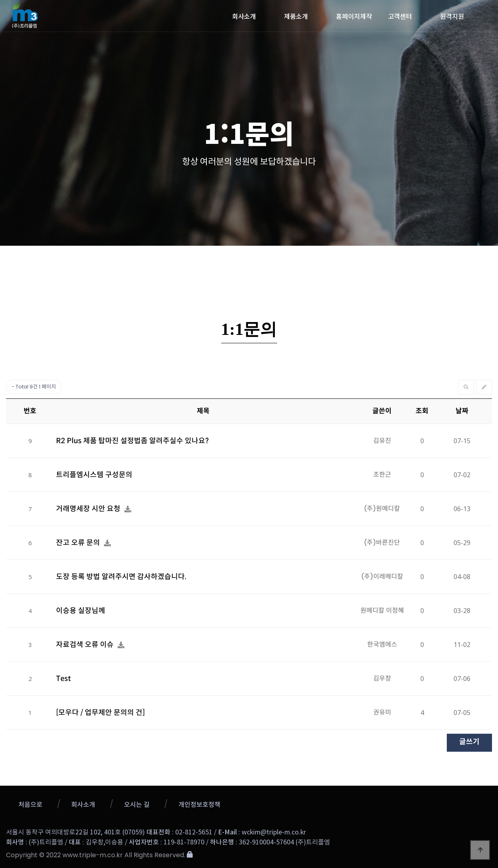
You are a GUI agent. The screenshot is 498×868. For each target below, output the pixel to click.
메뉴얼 (443, 262)
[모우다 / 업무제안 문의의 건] (100, 713)
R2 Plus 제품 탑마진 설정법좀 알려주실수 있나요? (132, 441)
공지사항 (117, 262)
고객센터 (400, 16)
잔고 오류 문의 (79, 543)
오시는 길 (137, 805)
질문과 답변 (248, 268)
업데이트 (183, 262)
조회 (422, 411)
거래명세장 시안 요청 (89, 509)
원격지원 (452, 16)
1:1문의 (313, 262)
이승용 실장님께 (81, 611)
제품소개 (296, 16)
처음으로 (30, 805)
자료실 (378, 262)
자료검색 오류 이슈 (86, 645)
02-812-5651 (194, 832)
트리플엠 (78, 15)
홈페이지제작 (354, 16)
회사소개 (244, 16)
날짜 (462, 411)
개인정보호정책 (199, 805)
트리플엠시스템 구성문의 (94, 475)
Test (63, 679)
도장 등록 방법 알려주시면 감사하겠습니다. (121, 577)
